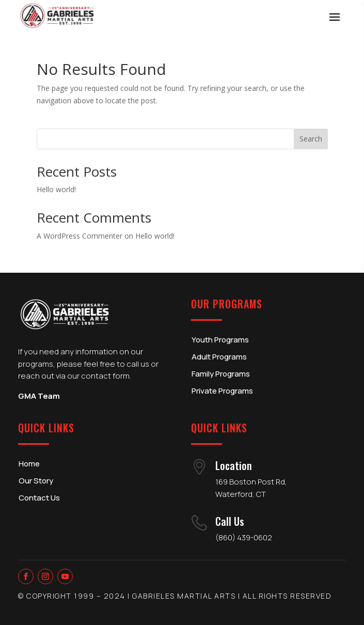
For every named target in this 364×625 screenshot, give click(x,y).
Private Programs (222, 391)
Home (29, 464)
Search (311, 139)
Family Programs (221, 374)
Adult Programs (219, 357)
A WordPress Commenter (80, 236)
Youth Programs (220, 340)
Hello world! (56, 189)
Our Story (36, 481)
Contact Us (39, 498)
